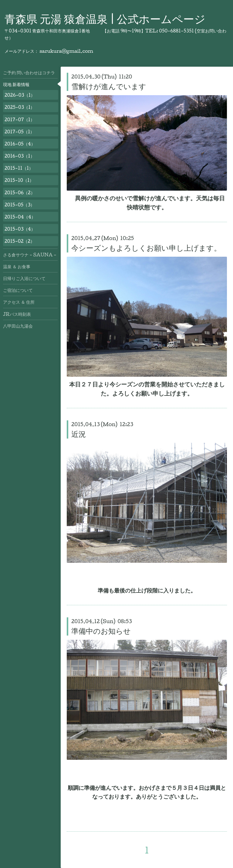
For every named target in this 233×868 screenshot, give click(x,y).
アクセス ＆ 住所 (19, 302)
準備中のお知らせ (101, 631)
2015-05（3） (20, 205)
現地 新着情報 (16, 84)
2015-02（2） (20, 241)
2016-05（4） (20, 144)
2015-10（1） (19, 180)
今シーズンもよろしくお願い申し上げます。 (146, 248)
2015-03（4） (20, 229)
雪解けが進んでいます (109, 86)
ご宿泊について (18, 290)
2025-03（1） (20, 107)
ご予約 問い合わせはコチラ (29, 72)
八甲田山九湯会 (18, 326)
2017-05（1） (19, 132)
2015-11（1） (19, 168)
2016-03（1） (20, 156)
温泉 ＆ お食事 (17, 266)
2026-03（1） (20, 95)
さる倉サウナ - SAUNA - (30, 255)
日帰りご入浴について (24, 278)
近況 (79, 434)
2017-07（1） (20, 119)
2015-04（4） (20, 217)
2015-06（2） (20, 192)
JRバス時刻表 (17, 314)
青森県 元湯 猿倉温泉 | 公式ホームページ (105, 18)
